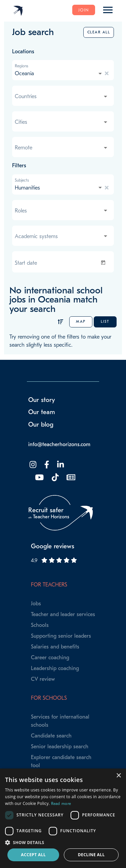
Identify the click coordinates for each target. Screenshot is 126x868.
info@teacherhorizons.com (59, 444)
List (105, 322)
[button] (63, 842)
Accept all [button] (33, 855)
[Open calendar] (104, 263)
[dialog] (63, 818)
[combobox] (59, 74)
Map (81, 322)
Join (84, 10)
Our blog (41, 425)
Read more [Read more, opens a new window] (61, 804)
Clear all (99, 32)
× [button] (118, 776)
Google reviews (53, 546)
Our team (42, 412)
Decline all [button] (91, 855)
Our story (42, 400)
